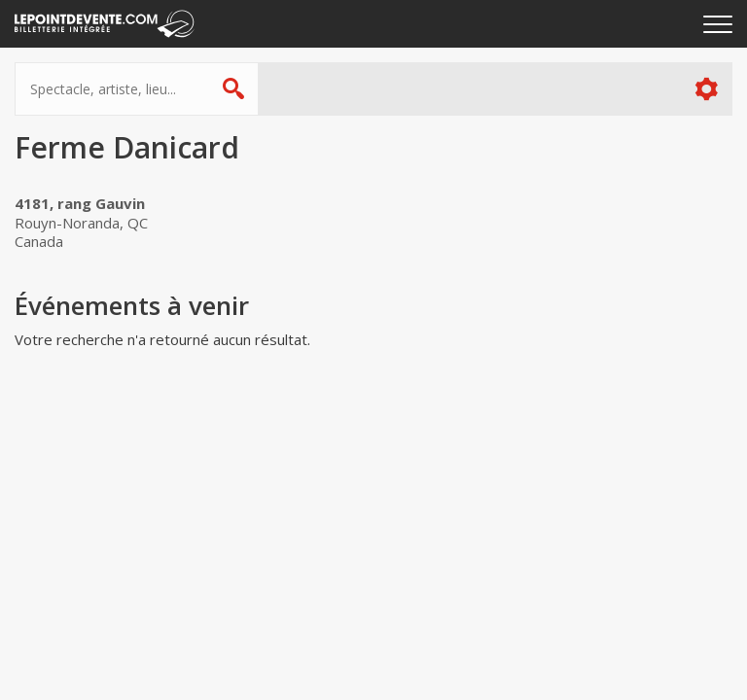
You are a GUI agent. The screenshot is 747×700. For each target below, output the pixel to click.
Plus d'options (706, 89)
